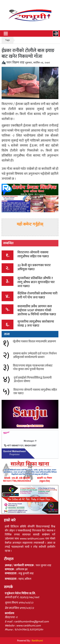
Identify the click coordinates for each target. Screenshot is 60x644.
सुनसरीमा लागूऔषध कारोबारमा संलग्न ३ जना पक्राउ (36, 324)
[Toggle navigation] (6, 33)
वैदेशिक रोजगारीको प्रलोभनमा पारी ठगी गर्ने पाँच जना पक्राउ (37, 295)
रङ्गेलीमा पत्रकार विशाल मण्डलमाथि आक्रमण (34, 342)
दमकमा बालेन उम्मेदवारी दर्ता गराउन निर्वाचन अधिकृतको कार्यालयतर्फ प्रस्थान (35, 355)
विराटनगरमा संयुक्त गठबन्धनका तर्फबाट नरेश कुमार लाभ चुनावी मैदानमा (33, 367)
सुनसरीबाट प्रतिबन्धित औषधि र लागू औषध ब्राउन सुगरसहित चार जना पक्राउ (36, 282)
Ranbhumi (37, 641)
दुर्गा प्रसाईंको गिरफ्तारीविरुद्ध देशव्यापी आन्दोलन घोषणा (33, 380)
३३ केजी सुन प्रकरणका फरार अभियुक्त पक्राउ (34, 267)
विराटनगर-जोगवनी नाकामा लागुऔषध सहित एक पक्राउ (33, 254)
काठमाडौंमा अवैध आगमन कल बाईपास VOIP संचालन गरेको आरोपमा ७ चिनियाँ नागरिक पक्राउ (37, 310)
